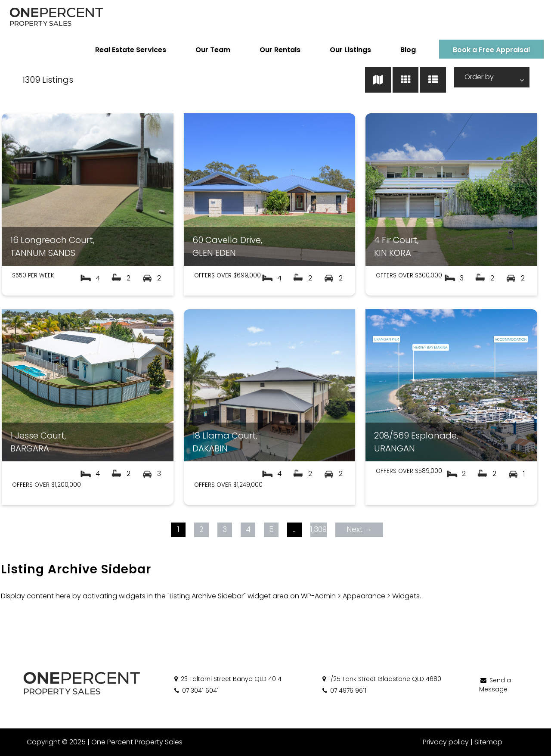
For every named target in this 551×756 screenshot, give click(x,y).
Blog (402, 50)
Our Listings (344, 50)
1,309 (318, 529)
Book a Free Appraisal (485, 50)
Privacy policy (446, 742)
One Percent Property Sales (136, 742)
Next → (359, 529)
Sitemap (488, 742)
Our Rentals (274, 50)
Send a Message (495, 685)
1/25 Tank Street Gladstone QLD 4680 (381, 679)
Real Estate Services (124, 50)
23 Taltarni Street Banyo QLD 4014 (227, 679)
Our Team (206, 50)
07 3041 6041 (196, 691)
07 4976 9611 (344, 691)
